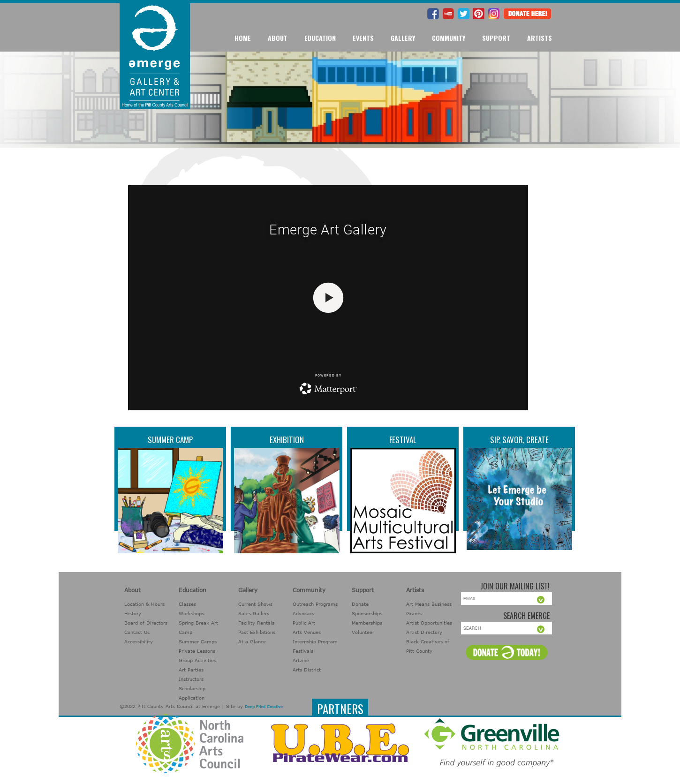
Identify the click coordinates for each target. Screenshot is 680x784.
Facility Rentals (256, 623)
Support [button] (496, 38)
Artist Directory (424, 632)
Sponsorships (367, 613)
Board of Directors (146, 623)
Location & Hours (144, 604)
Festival (403, 440)
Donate (360, 604)
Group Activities (197, 660)
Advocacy (304, 613)
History (133, 613)
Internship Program (315, 641)
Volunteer (363, 632)
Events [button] (363, 38)
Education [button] (320, 38)
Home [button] (243, 38)
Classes (187, 604)
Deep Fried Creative (264, 707)
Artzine (301, 660)
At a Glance (252, 641)
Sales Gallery (254, 613)
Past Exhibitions (257, 632)
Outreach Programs (315, 604)
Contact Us (137, 632)
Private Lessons (197, 651)
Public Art (304, 623)
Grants (414, 613)
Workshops (191, 613)
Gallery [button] (403, 38)
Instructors (191, 679)
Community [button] (449, 38)
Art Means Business (429, 604)
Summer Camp (170, 440)
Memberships (367, 623)
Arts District (307, 670)
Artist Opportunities (429, 623)
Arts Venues (307, 632)
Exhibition (287, 440)
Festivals (303, 651)
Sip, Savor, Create (519, 440)
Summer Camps (198, 641)
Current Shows (255, 604)
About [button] (278, 38)
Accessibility (139, 641)
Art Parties (191, 670)
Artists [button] (540, 38)
